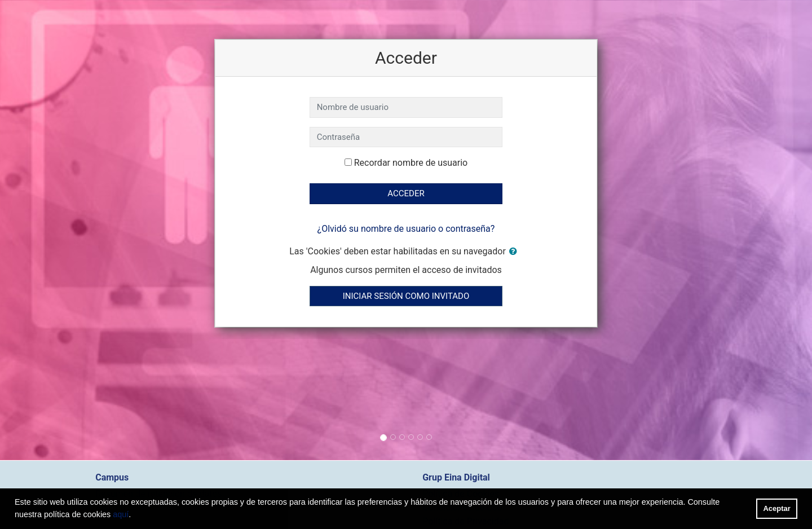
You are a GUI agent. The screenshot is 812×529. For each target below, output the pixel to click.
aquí (121, 514)
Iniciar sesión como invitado (406, 296)
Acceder (406, 193)
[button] (515, 252)
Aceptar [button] (777, 508)
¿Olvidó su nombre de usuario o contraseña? (406, 229)
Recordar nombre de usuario (411, 163)
